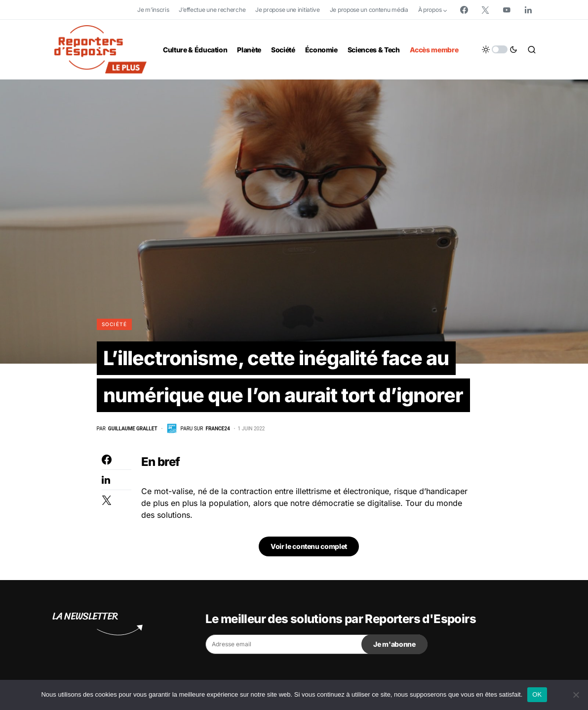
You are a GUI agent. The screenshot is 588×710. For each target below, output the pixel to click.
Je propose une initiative (288, 10)
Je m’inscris (153, 10)
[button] (500, 49)
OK (537, 694)
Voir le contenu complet (309, 547)
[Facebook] (464, 10)
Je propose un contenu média (369, 10)
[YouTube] (507, 10)
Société (115, 324)
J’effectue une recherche (212, 10)
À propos (430, 10)
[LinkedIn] (528, 10)
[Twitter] (485, 10)
